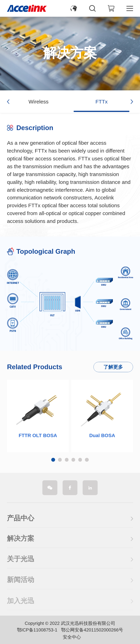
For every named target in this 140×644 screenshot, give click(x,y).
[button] (132, 102)
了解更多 (113, 367)
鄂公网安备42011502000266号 (92, 630)
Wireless (38, 102)
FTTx (101, 102)
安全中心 (72, 637)
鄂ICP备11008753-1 (37, 630)
